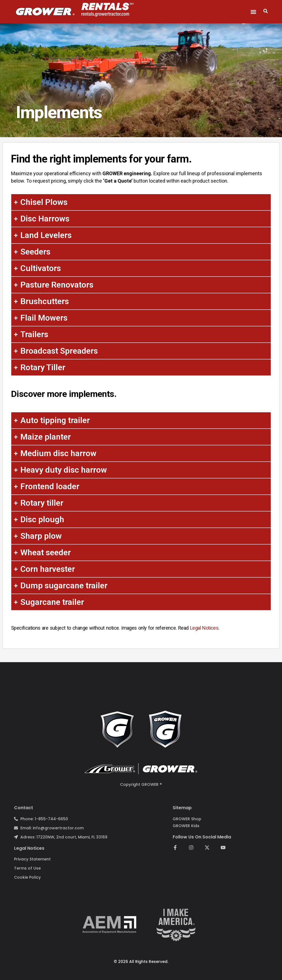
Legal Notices (204, 628)
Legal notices (29, 848)
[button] (253, 12)
